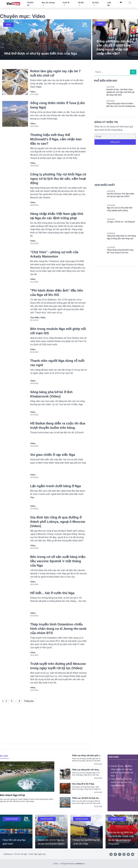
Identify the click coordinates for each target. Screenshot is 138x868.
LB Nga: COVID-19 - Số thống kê (121, 222)
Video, (33, 92)
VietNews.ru (80, 864)
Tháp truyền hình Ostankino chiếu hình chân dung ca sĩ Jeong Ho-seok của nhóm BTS (58, 629)
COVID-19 (30, 4)
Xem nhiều (114, 757)
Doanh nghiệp (12, 819)
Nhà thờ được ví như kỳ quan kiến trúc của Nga (41, 53)
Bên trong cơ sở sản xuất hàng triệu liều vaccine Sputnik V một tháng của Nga (58, 561)
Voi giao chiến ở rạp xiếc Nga (53, 455)
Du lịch (4, 756)
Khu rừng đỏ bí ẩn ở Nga (83, 784)
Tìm (133, 72)
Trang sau (29, 701)
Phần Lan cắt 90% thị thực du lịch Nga (85, 798)
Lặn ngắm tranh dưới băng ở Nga (56, 486)
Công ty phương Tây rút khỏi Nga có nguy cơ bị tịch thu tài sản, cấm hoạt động (58, 179)
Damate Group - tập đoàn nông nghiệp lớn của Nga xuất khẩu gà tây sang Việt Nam (120, 92)
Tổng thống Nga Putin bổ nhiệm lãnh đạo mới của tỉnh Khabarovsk (121, 782)
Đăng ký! (115, 142)
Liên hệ (109, 4)
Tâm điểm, (35, 318)
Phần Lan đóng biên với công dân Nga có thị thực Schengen (86, 770)
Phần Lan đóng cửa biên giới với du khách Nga (87, 755)
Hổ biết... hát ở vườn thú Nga (52, 593)
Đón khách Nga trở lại (12, 795)
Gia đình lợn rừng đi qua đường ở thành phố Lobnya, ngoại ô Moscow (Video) (58, 522)
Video (8, 25)
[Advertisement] (115, 162)
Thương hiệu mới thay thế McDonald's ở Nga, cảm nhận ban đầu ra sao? (56, 139)
